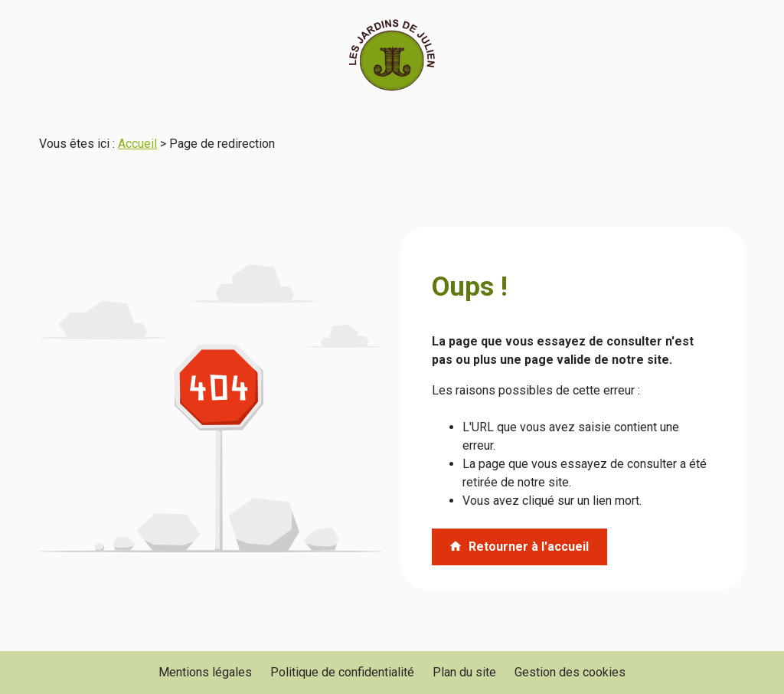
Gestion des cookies (570, 672)
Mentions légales (205, 672)
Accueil (137, 144)
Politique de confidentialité (342, 672)
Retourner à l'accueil (519, 547)
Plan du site (464, 672)
